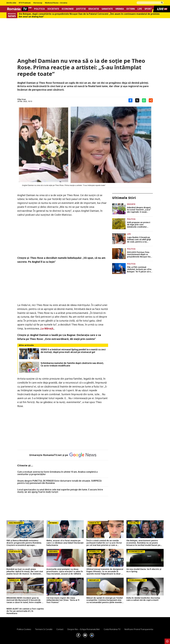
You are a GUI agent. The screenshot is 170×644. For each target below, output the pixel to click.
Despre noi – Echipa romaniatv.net (84, 629)
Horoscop (38, 3)
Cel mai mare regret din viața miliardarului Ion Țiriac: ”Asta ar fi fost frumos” (63, 600)
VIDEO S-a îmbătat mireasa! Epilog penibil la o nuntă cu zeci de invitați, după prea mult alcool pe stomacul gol (73, 351)
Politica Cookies (24, 629)
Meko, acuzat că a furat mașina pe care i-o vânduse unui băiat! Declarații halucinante (65, 543)
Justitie (81, 9)
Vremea (120, 9)
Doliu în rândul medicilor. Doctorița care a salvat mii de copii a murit (143, 599)
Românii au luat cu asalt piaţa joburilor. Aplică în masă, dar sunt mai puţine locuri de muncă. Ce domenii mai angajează (25, 571)
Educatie (94, 9)
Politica (39, 9)
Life (140, 9)
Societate (53, 9)
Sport (148, 9)
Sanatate (107, 9)
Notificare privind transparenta (139, 629)
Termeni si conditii (44, 629)
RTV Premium (25, 3)
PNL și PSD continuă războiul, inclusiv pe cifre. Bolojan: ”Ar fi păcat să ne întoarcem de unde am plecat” (139, 269)
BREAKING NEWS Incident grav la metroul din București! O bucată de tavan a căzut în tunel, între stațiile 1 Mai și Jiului (25, 600)
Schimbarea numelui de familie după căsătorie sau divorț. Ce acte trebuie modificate (72, 364)
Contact (60, 629)
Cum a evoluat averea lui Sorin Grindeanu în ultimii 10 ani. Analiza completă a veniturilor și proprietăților (57, 473)
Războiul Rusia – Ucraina (56, 3)
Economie (68, 9)
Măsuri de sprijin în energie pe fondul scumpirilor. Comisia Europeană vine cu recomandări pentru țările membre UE (105, 600)
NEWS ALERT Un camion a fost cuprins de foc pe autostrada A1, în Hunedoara (25, 611)
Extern (131, 9)
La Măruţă (47, 328)
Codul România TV (112, 629)
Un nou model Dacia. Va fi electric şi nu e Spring (144, 570)
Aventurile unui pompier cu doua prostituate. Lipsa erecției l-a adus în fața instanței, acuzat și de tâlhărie (65, 571)
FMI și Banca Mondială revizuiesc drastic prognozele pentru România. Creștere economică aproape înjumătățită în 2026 (24, 543)
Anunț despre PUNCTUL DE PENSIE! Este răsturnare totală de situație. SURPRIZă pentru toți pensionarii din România (59, 482)
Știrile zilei (11, 3)
